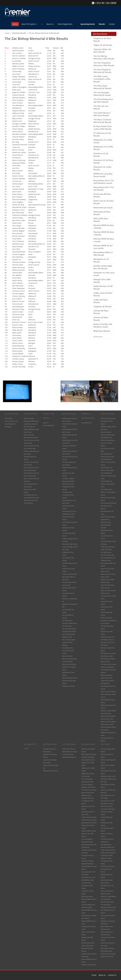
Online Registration (65, 24)
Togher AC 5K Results (103, 45)
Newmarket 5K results (103, 208)
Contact (112, 24)
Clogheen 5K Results (103, 307)
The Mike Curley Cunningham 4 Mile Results (102, 79)
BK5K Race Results (102, 331)
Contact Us (112, 975)
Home (15, 24)
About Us (50, 24)
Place (7, 48)
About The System (29, 24)
